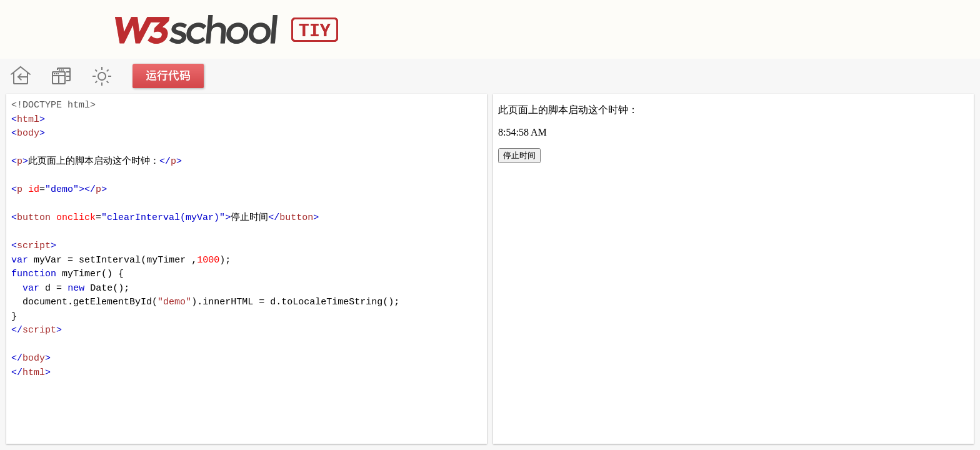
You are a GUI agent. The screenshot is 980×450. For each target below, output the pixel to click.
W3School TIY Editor (227, 29)
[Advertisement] (637, 28)
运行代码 (169, 76)
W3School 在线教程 (20, 76)
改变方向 (61, 76)
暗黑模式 (102, 76)
